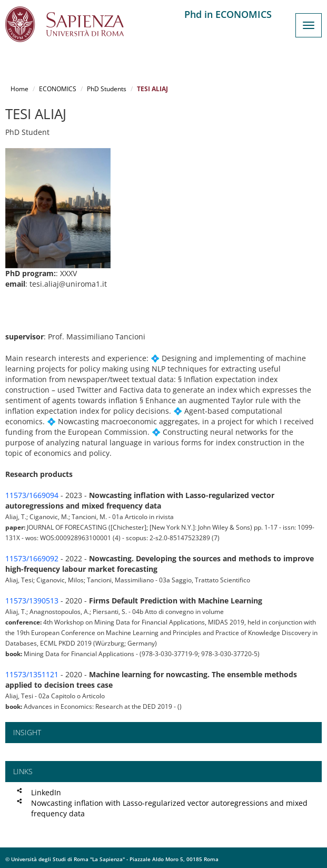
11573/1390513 (32, 601)
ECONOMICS (58, 89)
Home (19, 89)
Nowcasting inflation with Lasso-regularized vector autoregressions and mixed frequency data (169, 808)
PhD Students (107, 89)
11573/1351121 (32, 674)
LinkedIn (46, 792)
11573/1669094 (32, 495)
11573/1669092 (32, 558)
